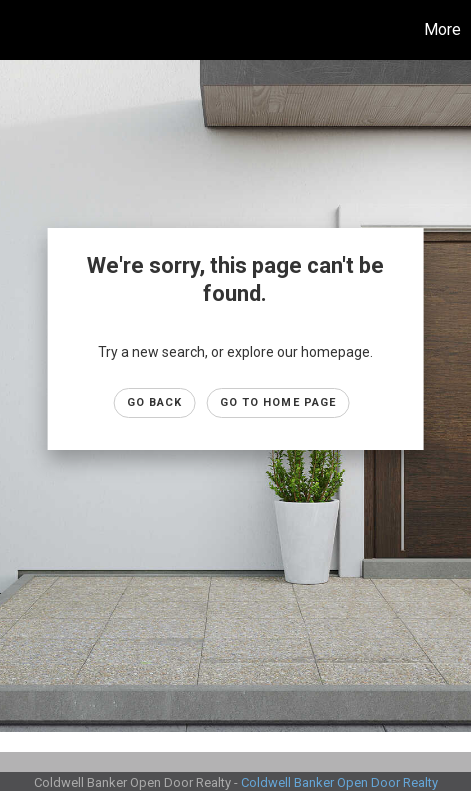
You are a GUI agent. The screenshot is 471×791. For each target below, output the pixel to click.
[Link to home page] (18, 30)
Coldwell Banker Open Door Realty (339, 782)
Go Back (155, 402)
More (442, 29)
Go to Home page (278, 402)
